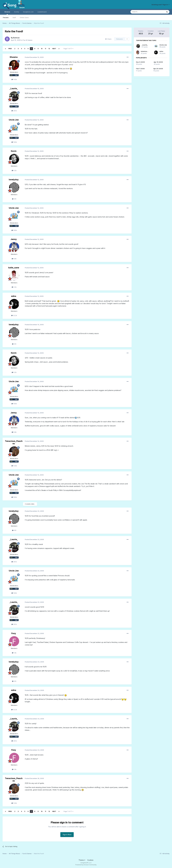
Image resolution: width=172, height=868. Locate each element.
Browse (7, 13)
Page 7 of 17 (68, 49)
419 (14, 199)
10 (42, 49)
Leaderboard (42, 12)
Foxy (14, 633)
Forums (6, 17)
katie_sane (14, 268)
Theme (82, 860)
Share (108, 39)
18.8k (14, 142)
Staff (14, 17)
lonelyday (14, 180)
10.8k (14, 466)
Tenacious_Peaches (14, 442)
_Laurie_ (14, 88)
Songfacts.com (28, 12)
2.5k (14, 287)
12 (49, 49)
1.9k (14, 653)
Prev (10, 49)
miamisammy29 (147, 51)
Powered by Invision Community (86, 865)
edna (14, 296)
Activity (17, 12)
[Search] (142, 12)
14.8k (14, 79)
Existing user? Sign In (161, 5)
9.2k (14, 170)
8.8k (14, 259)
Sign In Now (67, 835)
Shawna (14, 57)
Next (54, 49)
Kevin (14, 151)
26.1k (14, 111)
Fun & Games (28, 40)
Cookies (90, 860)
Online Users (24, 17)
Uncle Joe (14, 120)
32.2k (14, 315)
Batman (16, 38)
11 (45, 49)
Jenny (14, 239)
